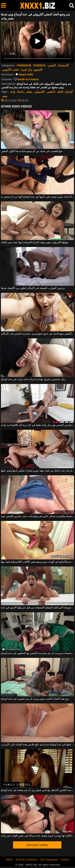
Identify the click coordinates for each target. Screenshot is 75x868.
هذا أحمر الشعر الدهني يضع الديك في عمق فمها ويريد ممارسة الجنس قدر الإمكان (37, 334)
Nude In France (26, 79)
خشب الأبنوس (11, 69)
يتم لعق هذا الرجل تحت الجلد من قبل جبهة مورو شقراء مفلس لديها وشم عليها (37, 471)
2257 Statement (49, 859)
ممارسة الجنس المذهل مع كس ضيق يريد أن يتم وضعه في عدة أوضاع (37, 790)
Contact (65, 859)
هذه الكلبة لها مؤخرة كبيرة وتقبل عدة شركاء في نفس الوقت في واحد (37, 836)
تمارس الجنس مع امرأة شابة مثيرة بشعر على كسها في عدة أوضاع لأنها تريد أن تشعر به (37, 197)
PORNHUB (24, 65)
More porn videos (37, 845)
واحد (12, 92)
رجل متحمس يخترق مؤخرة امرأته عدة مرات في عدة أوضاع (33, 379)
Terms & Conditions (26, 859)
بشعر (29, 92)
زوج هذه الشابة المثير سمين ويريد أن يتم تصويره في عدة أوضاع (35, 699)
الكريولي (39, 92)
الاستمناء (63, 65)
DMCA (9, 859)
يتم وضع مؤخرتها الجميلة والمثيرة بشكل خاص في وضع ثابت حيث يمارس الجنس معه (37, 516)
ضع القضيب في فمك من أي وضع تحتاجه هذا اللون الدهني (32, 151)
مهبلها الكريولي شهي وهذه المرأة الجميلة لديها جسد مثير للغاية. (35, 242)
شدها (20, 92)
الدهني (51, 92)
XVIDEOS (39, 65)
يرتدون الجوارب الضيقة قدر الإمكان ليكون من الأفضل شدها (33, 288)
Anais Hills (24, 74)
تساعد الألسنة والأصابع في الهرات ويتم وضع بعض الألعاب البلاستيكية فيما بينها (37, 562)
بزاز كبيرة (27, 69)
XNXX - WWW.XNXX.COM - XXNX (38, 6)
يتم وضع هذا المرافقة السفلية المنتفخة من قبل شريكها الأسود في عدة (37, 608)
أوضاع (69, 92)
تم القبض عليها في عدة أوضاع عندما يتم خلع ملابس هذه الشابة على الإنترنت (37, 745)
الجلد (60, 92)
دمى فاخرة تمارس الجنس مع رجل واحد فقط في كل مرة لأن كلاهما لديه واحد (37, 425)
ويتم (5, 96)
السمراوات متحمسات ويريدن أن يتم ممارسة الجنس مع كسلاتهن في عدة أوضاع (37, 653)
